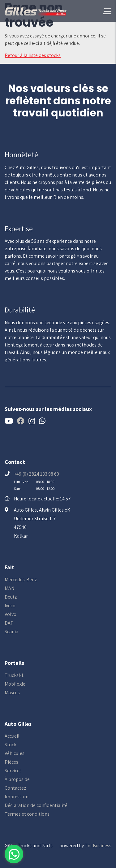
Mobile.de (15, 684)
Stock (11, 745)
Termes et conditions (27, 814)
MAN (9, 588)
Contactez (15, 788)
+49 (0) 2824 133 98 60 (37, 474)
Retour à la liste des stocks (33, 55)
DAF (9, 623)
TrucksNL (14, 675)
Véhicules (15, 753)
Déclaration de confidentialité (36, 805)
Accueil (12, 736)
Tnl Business (98, 846)
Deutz (11, 597)
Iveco (10, 606)
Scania (11, 632)
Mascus (12, 693)
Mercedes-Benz (21, 580)
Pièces (11, 762)
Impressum (17, 797)
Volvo (11, 614)
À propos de (17, 779)
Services (13, 771)
